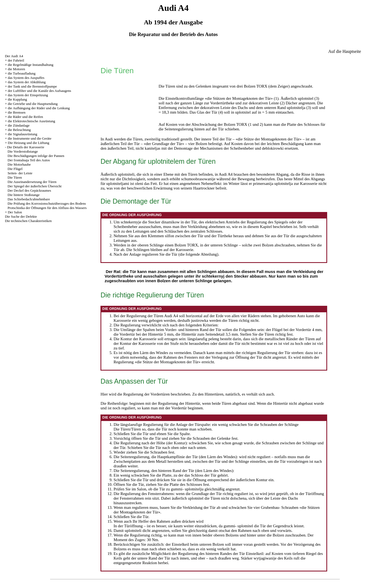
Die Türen (15, 177)
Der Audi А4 (14, 56)
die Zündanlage (19, 125)
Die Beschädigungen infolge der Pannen (36, 156)
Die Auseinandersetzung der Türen (32, 182)
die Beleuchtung (19, 130)
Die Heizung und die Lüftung (29, 143)
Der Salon (15, 212)
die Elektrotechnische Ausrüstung (32, 121)
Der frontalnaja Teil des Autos (29, 160)
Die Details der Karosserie (26, 147)
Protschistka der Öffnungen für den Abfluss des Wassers (47, 208)
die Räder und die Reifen (25, 117)
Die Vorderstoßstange (23, 151)
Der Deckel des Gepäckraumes (29, 190)
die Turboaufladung (22, 73)
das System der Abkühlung (27, 82)
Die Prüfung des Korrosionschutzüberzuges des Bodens (47, 203)
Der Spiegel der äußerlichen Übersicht (35, 186)
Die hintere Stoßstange (24, 195)
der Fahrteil (16, 60)
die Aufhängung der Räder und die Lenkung (39, 108)
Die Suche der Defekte (21, 216)
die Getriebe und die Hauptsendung (33, 104)
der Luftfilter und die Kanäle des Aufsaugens (40, 91)
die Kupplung (17, 99)
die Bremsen (17, 112)
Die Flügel (15, 169)
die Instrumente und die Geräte (30, 138)
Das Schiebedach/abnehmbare (29, 199)
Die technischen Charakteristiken (28, 221)
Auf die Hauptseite (345, 51)
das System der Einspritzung (28, 95)
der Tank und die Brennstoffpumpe (32, 86)
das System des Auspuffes (26, 78)
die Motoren (17, 69)
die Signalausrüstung (23, 134)
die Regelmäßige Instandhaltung (31, 65)
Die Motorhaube (19, 164)
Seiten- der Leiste (20, 173)
